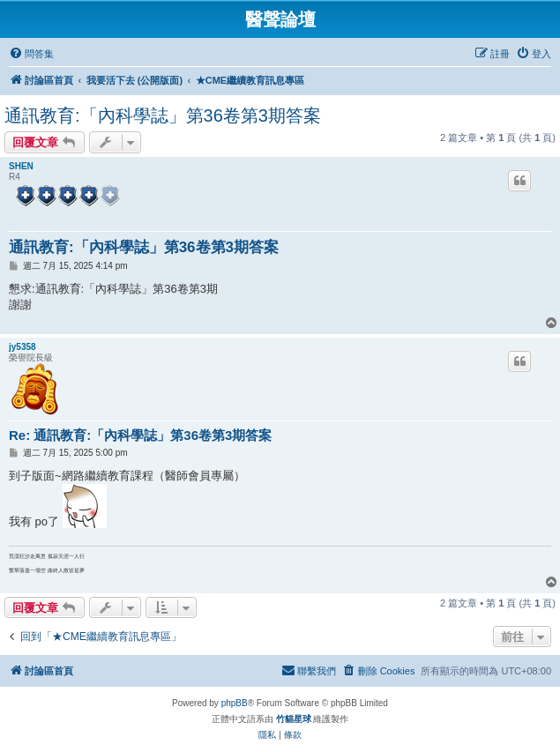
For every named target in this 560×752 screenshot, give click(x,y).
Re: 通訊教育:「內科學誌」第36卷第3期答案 (140, 435)
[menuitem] (31, 54)
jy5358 (22, 347)
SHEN (21, 166)
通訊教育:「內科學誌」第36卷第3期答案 (163, 115)
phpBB (235, 703)
